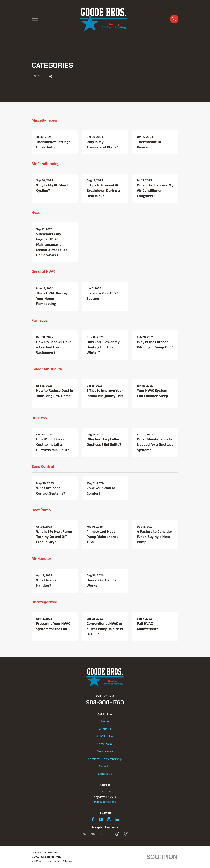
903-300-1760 (105, 702)
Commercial (105, 744)
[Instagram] (109, 819)
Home (105, 721)
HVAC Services (105, 736)
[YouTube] (101, 819)
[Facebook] (93, 819)
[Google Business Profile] (117, 819)
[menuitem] (36, 861)
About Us (105, 729)
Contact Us (105, 774)
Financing (105, 766)
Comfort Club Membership (105, 759)
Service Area (105, 751)
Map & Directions (105, 802)
